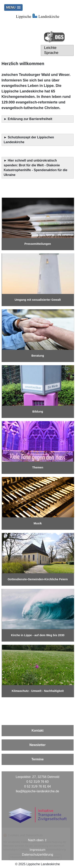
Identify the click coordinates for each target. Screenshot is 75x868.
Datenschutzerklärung (38, 855)
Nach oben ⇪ (37, 840)
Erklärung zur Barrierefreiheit (30, 119)
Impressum (37, 850)
